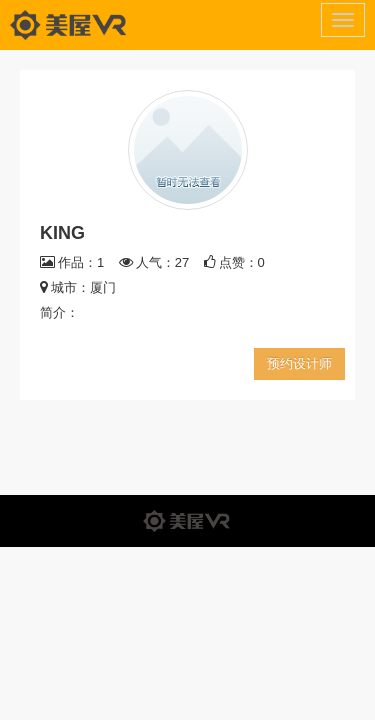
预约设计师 (299, 363)
